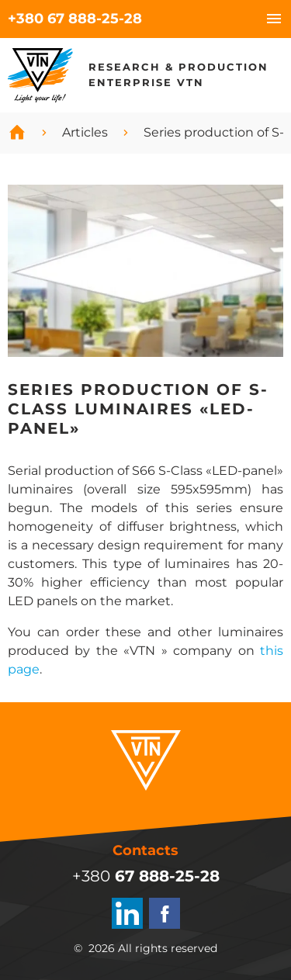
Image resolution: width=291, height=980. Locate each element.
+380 (75, 19)
